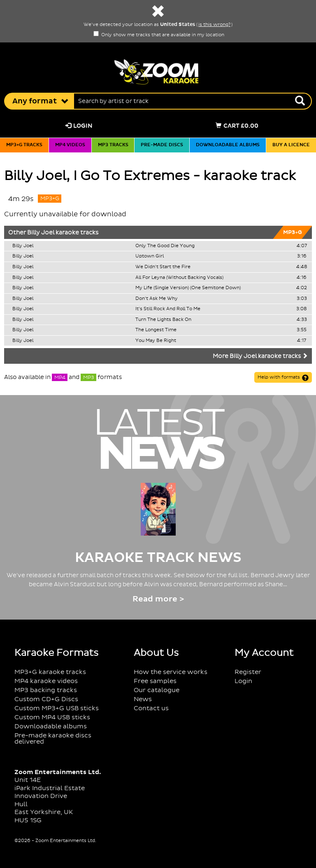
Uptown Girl (150, 256)
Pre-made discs (162, 145)
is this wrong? (214, 25)
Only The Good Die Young (165, 246)
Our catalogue (157, 690)
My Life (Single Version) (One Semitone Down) (188, 288)
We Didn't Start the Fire (163, 267)
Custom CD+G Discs (46, 699)
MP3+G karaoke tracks (50, 672)
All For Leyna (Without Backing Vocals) (179, 278)
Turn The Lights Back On (163, 320)
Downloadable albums (228, 145)
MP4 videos (70, 145)
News (143, 699)
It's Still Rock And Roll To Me (168, 309)
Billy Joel (41, 233)
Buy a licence (291, 145)
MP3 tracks (113, 145)
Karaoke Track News (158, 558)
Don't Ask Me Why (157, 299)
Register (248, 672)
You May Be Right (156, 341)
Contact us (151, 708)
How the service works (171, 672)
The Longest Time (156, 330)
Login (79, 126)
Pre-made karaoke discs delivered (53, 739)
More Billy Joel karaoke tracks (260, 356)
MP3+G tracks (24, 145)
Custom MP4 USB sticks (52, 717)
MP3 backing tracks (46, 690)
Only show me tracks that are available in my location (159, 35)
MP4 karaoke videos (46, 681)
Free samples (155, 681)
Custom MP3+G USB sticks (57, 708)
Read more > (158, 599)
